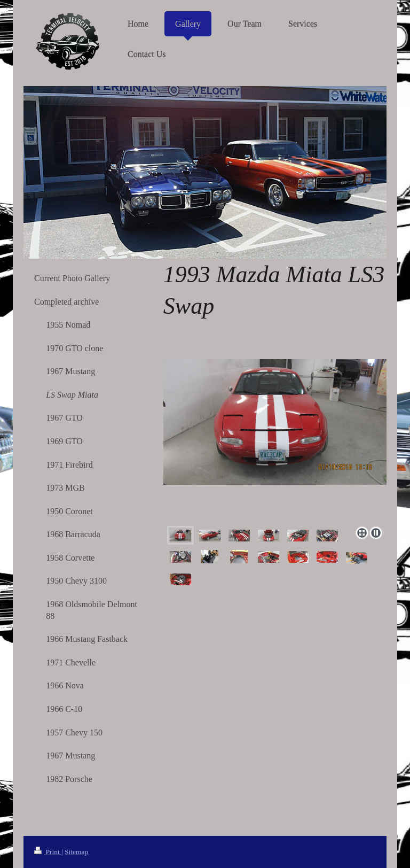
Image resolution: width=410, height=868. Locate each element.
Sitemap (76, 852)
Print (48, 852)
